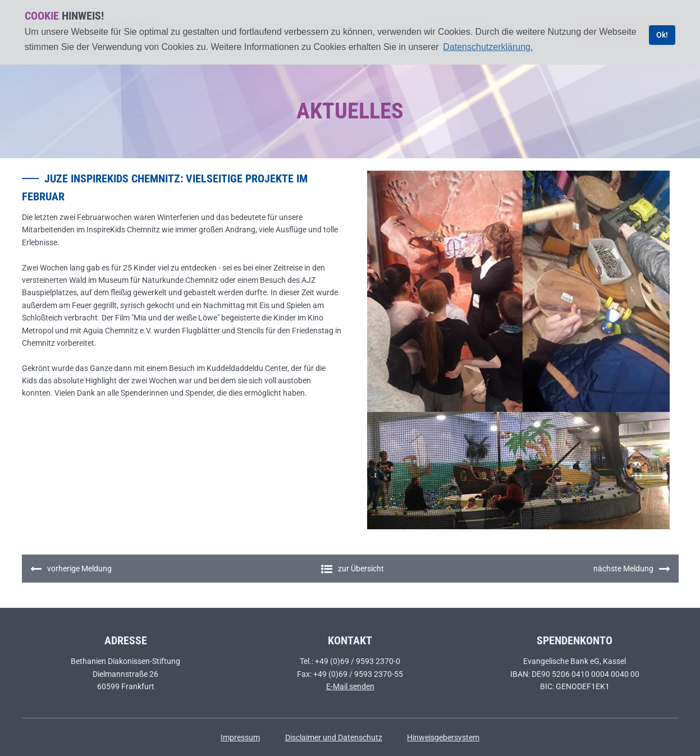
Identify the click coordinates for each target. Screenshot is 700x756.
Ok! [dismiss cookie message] (662, 35)
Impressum (240, 737)
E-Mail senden (350, 686)
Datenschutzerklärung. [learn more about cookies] (488, 47)
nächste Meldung (632, 569)
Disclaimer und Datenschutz (334, 737)
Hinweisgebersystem (443, 737)
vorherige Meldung (71, 569)
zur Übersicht (353, 569)
